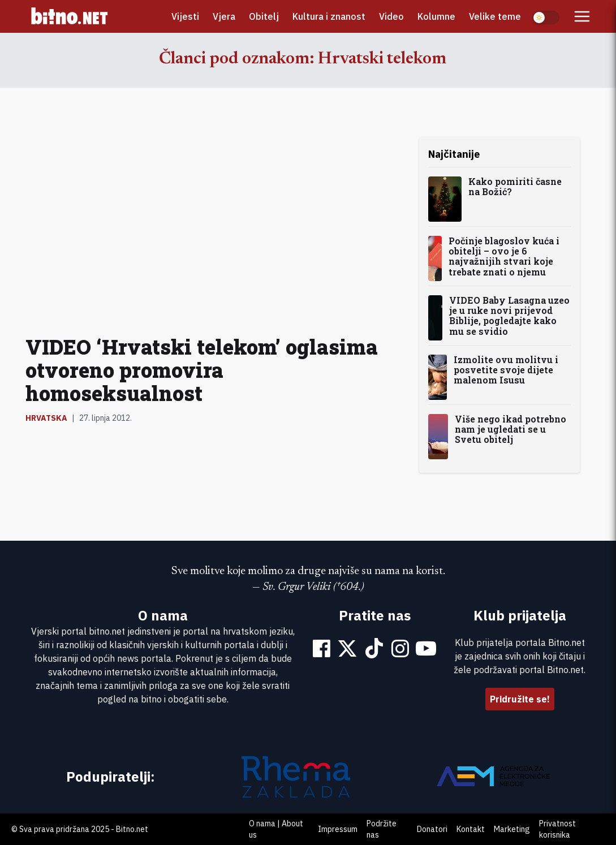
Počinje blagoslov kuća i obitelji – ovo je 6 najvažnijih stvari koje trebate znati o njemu (504, 256)
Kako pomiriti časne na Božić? (515, 186)
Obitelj (264, 16)
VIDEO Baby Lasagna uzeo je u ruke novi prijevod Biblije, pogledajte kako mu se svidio (509, 316)
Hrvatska (46, 418)
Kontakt (471, 829)
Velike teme (495, 16)
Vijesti (185, 16)
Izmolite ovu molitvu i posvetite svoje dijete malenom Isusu (506, 370)
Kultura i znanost (329, 16)
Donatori (432, 829)
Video (391, 16)
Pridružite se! (520, 699)
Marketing (512, 829)
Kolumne (436, 16)
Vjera (224, 16)
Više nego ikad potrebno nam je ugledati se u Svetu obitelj (511, 429)
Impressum (338, 829)
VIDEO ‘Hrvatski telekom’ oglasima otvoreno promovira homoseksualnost (202, 370)
